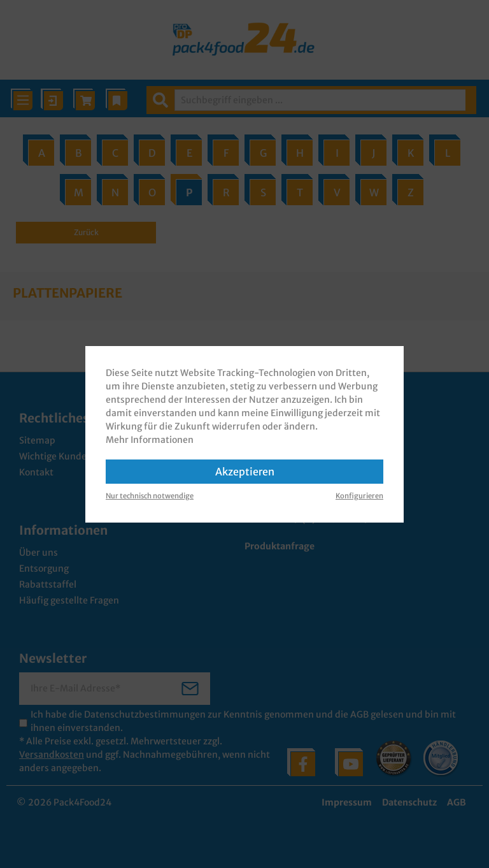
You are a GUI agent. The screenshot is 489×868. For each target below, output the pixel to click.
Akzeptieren (245, 472)
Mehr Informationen (150, 440)
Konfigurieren (359, 496)
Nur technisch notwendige (150, 496)
